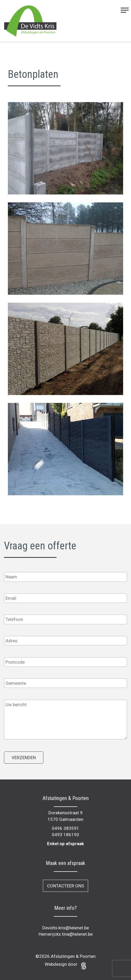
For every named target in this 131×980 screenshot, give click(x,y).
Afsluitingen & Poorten (73, 956)
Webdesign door (65, 964)
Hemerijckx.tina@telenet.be (66, 934)
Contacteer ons (65, 886)
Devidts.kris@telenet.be (66, 928)
